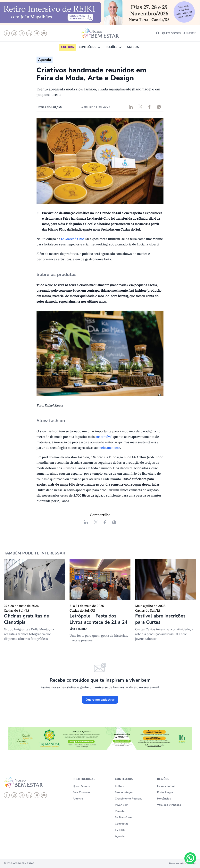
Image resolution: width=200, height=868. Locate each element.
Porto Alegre (165, 792)
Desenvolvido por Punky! (183, 863)
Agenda (133, 47)
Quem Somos (81, 786)
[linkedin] (29, 795)
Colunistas (122, 824)
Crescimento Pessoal (128, 799)
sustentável (104, 437)
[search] (158, 33)
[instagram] (14, 795)
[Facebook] (7, 795)
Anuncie (190, 33)
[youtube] (44, 795)
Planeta (120, 811)
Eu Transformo (124, 817)
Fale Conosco (81, 792)
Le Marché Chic (72, 239)
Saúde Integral (124, 792)
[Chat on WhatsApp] (190, 858)
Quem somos (172, 33)
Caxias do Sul (166, 786)
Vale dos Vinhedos (169, 805)
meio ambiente (109, 448)
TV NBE (120, 830)
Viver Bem (122, 805)
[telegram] (37, 795)
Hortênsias (164, 799)
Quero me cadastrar (100, 700)
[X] (22, 795)
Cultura (68, 47)
